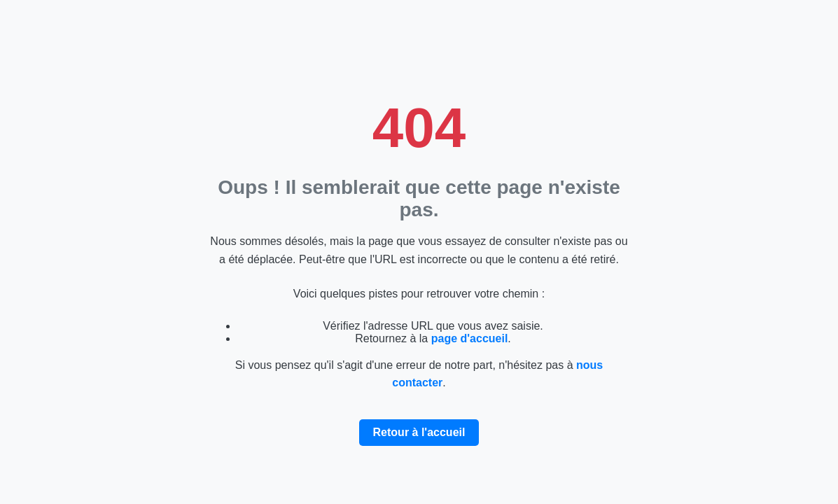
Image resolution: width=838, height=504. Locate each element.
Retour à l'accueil (419, 432)
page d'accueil (470, 338)
